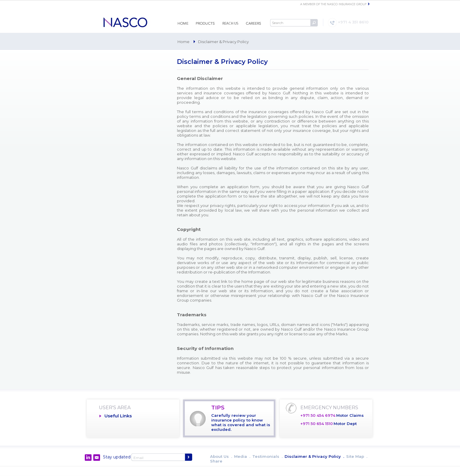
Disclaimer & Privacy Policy (223, 42)
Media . (242, 456)
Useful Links (118, 416)
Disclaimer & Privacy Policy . (314, 456)
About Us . (221, 456)
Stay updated (117, 457)
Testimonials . (267, 456)
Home (184, 42)
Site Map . (357, 456)
